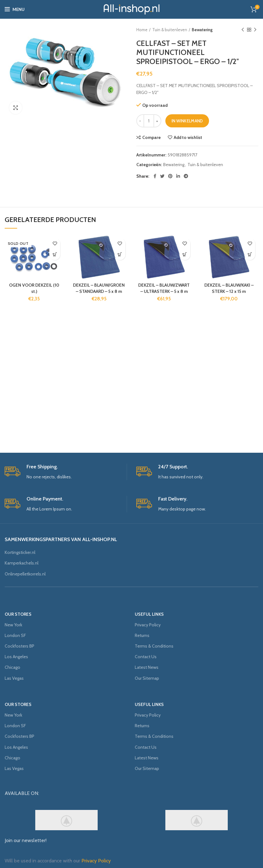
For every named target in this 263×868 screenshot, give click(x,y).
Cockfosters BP (19, 646)
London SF (15, 635)
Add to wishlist (188, 137)
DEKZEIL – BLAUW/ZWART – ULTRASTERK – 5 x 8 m (164, 288)
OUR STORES (18, 614)
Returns (142, 635)
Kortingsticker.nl (20, 552)
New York (13, 625)
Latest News (147, 667)
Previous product (243, 30)
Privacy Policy (148, 625)
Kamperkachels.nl (22, 563)
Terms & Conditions (154, 646)
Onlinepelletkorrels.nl (25, 574)
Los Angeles (16, 657)
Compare (151, 137)
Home (142, 30)
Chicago (12, 667)
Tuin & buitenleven (170, 30)
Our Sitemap (147, 678)
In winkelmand (187, 121)
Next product (255, 30)
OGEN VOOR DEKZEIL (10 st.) (34, 288)
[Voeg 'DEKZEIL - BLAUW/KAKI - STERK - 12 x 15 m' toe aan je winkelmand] (250, 255)
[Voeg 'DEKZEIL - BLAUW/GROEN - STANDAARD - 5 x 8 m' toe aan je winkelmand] (120, 255)
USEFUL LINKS (149, 614)
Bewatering (202, 30)
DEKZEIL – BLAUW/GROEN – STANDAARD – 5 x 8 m (99, 288)
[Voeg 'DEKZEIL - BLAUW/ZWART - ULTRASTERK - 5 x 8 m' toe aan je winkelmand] (185, 255)
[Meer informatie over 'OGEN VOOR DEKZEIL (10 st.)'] (55, 255)
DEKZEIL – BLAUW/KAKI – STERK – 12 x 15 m (229, 288)
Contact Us (146, 657)
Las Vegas (14, 678)
